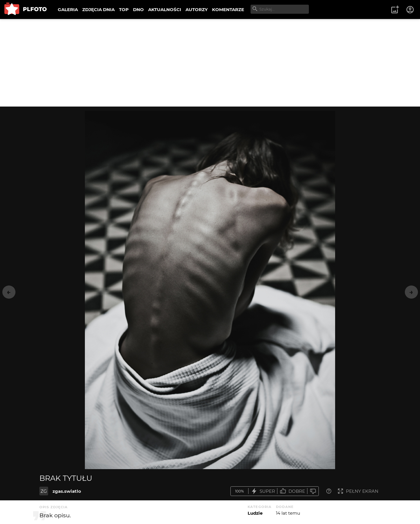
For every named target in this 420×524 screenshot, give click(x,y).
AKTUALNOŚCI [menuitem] (165, 9)
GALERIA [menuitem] (68, 9)
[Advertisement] (210, 63)
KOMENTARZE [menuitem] (228, 9)
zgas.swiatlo (67, 491)
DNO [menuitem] (138, 9)
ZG (44, 491)
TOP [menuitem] (124, 9)
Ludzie (255, 513)
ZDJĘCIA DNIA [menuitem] (98, 9)
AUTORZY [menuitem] (197, 9)
